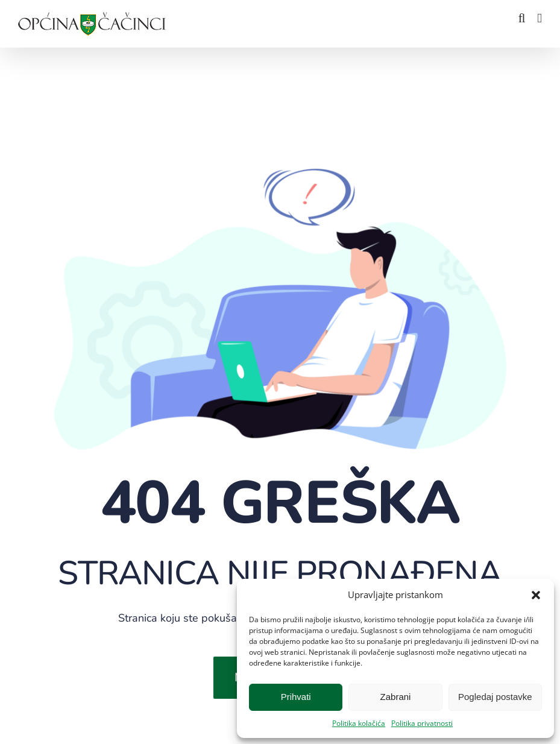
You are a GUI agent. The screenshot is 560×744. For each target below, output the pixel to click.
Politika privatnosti (422, 723)
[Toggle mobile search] (522, 18)
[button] (536, 595)
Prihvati (296, 697)
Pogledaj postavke (495, 697)
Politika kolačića (359, 723)
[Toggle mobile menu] (540, 18)
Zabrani (396, 697)
